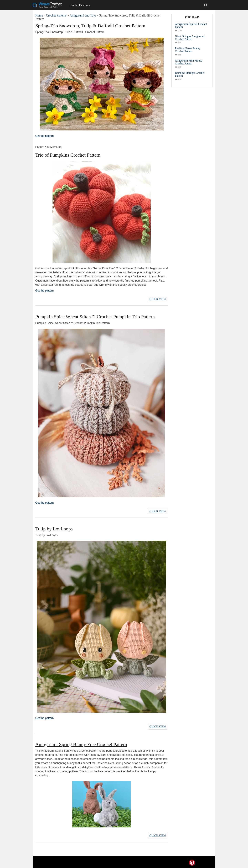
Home (39, 15)
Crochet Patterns (79, 5)
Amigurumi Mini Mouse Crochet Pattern (188, 62)
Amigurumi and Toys (83, 15)
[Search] (206, 5)
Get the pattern (45, 136)
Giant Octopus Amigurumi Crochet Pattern (190, 38)
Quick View (158, 299)
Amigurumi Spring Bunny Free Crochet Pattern (81, 743)
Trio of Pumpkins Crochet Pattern (68, 155)
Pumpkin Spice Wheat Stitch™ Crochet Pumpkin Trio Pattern (95, 316)
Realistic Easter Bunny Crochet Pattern (188, 50)
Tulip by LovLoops (54, 528)
